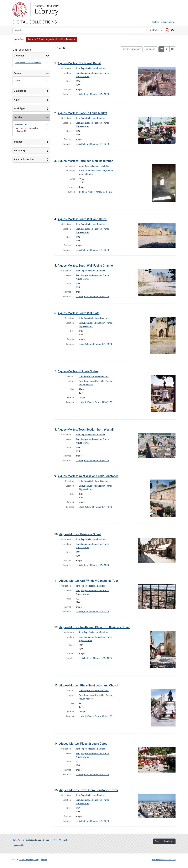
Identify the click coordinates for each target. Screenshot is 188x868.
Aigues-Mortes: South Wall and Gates (82, 219)
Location (19, 117)
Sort (131, 49)
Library (46, 10)
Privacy (44, 860)
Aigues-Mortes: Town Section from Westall (86, 430)
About (22, 840)
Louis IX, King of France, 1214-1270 (92, 94)
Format (18, 73)
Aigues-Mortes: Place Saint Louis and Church (89, 685)
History (156, 22)
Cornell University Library (29, 860)
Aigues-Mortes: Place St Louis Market (82, 113)
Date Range (20, 91)
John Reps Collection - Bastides (28, 63)
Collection (19, 56)
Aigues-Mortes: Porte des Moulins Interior (85, 161)
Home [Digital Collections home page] (15, 840)
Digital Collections (35, 22)
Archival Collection (24, 159)
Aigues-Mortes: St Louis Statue (78, 371)
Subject (18, 142)
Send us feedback (164, 841)
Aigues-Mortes (21, 124)
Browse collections (51, 840)
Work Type (19, 108)
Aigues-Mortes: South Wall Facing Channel (86, 266)
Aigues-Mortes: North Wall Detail (79, 63)
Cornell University (20, 10)
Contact (64, 840)
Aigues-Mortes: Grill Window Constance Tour (89, 581)
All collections (168, 22)
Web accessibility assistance (164, 860)
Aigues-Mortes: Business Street (80, 534)
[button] (52, 39)
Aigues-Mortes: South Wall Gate (79, 313)
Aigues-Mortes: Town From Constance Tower (89, 790)
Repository (20, 151)
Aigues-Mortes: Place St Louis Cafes (83, 744)
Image (18, 80)
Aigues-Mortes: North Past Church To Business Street (94, 627)
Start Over (19, 39)
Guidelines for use (33, 840)
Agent (17, 100)
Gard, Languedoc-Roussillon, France (92, 73)
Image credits (18, 845)
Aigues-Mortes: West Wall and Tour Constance (88, 476)
